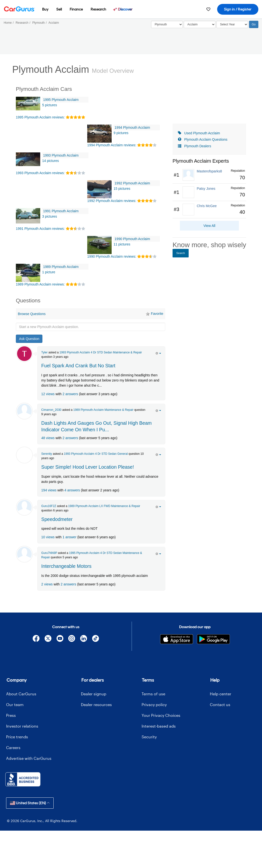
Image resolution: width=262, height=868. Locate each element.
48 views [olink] (48, 438)
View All (209, 226)
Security (149, 737)
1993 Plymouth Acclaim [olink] (61, 155)
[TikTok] (95, 639)
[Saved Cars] (208, 9)
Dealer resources (96, 704)
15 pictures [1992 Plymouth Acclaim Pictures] (122, 189)
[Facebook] (36, 639)
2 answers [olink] (70, 394)
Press (11, 715)
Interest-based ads (159, 726)
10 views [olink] (48, 537)
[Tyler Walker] (24, 354)
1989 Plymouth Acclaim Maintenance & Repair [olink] (103, 410)
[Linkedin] (84, 639)
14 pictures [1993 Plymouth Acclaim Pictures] (50, 161)
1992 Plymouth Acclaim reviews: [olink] (112, 201)
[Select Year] (232, 24)
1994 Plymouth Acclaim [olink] (132, 127)
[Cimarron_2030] (24, 411)
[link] (209, 175)
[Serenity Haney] (24, 455)
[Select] (167, 24)
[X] (48, 639)
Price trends (17, 737)
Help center (221, 694)
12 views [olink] (48, 394)
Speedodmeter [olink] (57, 519)
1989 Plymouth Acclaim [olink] (61, 267)
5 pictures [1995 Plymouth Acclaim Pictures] (50, 105)
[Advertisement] (91, 601)
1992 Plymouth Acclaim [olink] (132, 183)
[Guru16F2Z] (24, 507)
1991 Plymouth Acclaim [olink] (61, 211)
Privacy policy (154, 704)
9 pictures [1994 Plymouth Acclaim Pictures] (121, 133)
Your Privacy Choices (161, 715)
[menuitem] (45, 9)
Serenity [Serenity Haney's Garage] (47, 454)
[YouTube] (60, 639)
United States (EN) (30, 803)
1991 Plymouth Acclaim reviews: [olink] (40, 229)
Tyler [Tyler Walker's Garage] (44, 352)
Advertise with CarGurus (29, 758)
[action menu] (158, 353)
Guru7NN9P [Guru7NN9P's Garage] (49, 553)
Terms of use (153, 694)
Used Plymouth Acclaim (202, 133)
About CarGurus (21, 694)
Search (181, 253)
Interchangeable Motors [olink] (66, 566)
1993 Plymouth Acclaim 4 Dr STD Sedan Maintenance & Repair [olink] (101, 352)
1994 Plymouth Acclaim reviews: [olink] (112, 145)
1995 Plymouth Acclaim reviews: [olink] (40, 117)
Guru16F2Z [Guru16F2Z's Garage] (49, 506)
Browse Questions (32, 314)
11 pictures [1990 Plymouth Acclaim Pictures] (122, 244)
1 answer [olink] (69, 537)
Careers (13, 747)
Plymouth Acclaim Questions (206, 139)
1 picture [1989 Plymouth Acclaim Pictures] (49, 272)
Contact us (220, 704)
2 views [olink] (47, 584)
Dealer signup (94, 694)
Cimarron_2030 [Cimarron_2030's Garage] (51, 410)
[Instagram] (72, 639)
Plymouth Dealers (198, 146)
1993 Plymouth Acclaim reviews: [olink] (40, 173)
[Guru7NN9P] (24, 554)
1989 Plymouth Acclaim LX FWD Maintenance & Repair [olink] (104, 506)
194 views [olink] (49, 490)
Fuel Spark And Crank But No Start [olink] (78, 366)
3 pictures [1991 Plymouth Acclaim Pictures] (50, 216)
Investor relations (22, 726)
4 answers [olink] (72, 490)
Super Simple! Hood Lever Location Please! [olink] (87, 467)
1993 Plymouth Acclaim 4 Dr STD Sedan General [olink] (96, 454)
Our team (15, 704)
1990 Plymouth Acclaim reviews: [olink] (112, 256)
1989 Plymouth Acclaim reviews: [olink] (40, 284)
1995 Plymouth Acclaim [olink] (61, 100)
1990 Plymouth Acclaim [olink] (132, 239)
